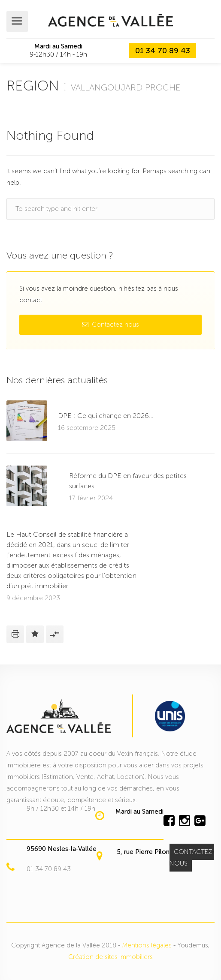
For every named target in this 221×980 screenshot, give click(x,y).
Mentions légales (147, 945)
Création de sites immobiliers (110, 957)
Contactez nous (110, 325)
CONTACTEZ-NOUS (192, 858)
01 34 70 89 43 (163, 51)
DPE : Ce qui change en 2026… (106, 416)
